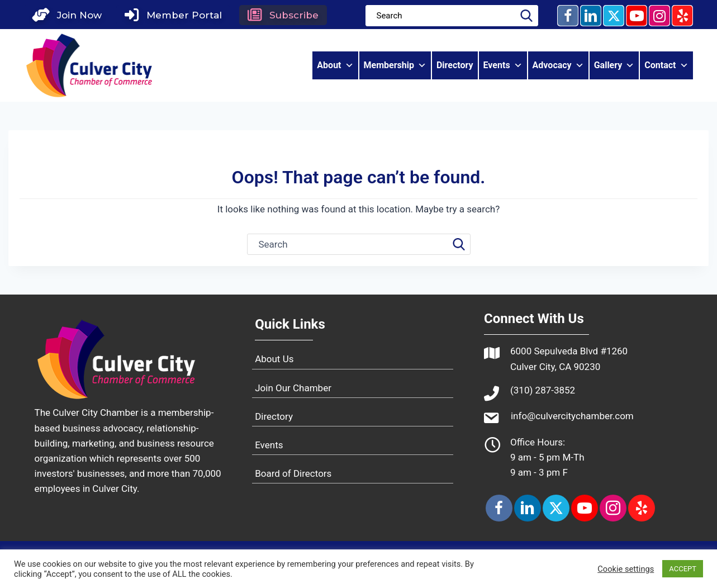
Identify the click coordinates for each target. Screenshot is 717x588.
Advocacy (558, 66)
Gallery (614, 66)
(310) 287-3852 (543, 390)
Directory (455, 66)
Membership (395, 66)
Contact (666, 66)
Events (503, 66)
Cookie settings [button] (626, 569)
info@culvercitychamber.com (572, 416)
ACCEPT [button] (683, 569)
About (335, 66)
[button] (69, 15)
